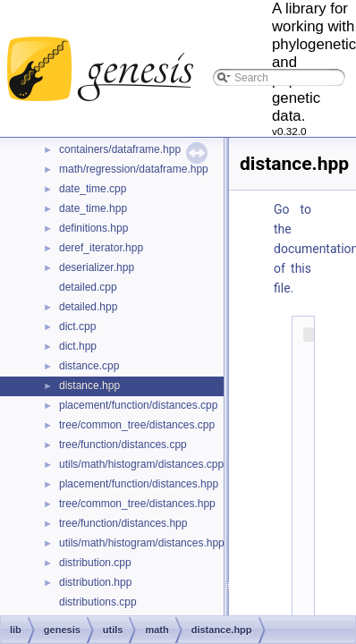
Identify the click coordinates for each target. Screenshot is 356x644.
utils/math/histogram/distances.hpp (142, 543)
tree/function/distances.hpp (123, 523)
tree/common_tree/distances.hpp (137, 504)
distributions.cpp (98, 602)
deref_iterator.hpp (101, 248)
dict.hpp (78, 346)
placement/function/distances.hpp (139, 484)
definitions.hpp (93, 228)
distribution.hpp (95, 582)
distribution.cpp (95, 563)
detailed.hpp (88, 307)
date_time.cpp (93, 189)
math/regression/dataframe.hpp (134, 169)
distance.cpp (89, 366)
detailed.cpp (88, 287)
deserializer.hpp (97, 267)
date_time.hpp (93, 208)
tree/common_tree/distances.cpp (137, 425)
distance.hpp (89, 386)
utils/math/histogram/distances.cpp (141, 464)
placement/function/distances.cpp (138, 405)
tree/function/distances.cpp (123, 445)
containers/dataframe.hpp (120, 149)
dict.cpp (77, 326)
